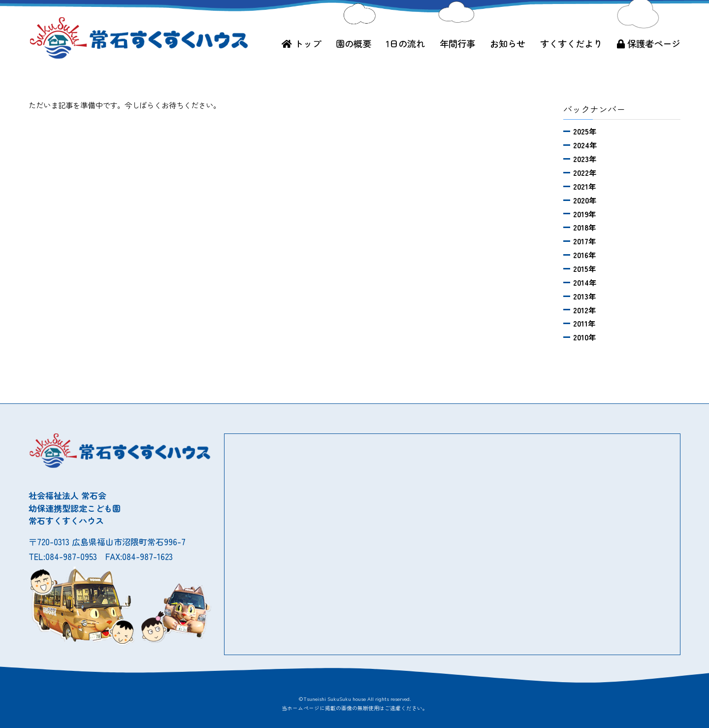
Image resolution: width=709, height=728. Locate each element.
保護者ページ (649, 43)
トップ (301, 43)
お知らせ (508, 43)
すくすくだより (571, 43)
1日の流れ (405, 43)
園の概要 (354, 43)
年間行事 (457, 43)
